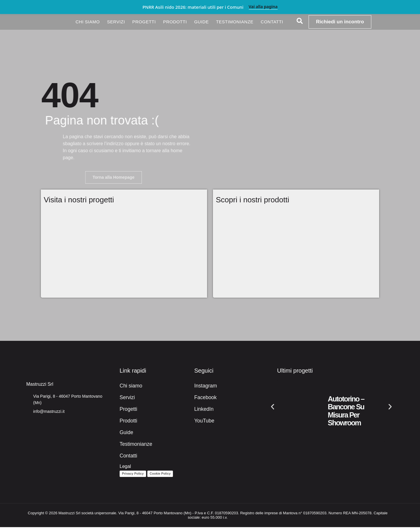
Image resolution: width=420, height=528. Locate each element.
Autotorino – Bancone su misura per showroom (346, 412)
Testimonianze (235, 22)
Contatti (272, 22)
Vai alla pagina (263, 7)
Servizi (116, 22)
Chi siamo (88, 22)
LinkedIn (203, 410)
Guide (202, 22)
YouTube (203, 422)
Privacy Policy (133, 475)
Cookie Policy (160, 475)
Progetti (144, 22)
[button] (273, 407)
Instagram (205, 387)
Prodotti (175, 22)
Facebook (204, 398)
